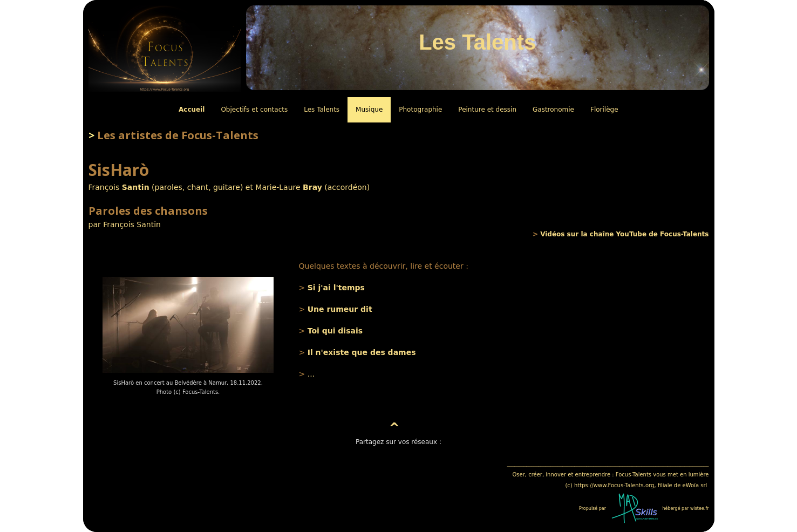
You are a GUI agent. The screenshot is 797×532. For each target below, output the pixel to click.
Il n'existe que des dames (362, 352)
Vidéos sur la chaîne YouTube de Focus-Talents (624, 234)
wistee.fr (700, 509)
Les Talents (322, 110)
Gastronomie (553, 110)
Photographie (420, 110)
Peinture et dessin (487, 110)
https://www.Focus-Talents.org (614, 485)
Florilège (604, 110)
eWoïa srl (695, 485)
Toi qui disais (335, 331)
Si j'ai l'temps (336, 288)
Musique (369, 110)
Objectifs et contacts (254, 110)
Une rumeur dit (340, 309)
